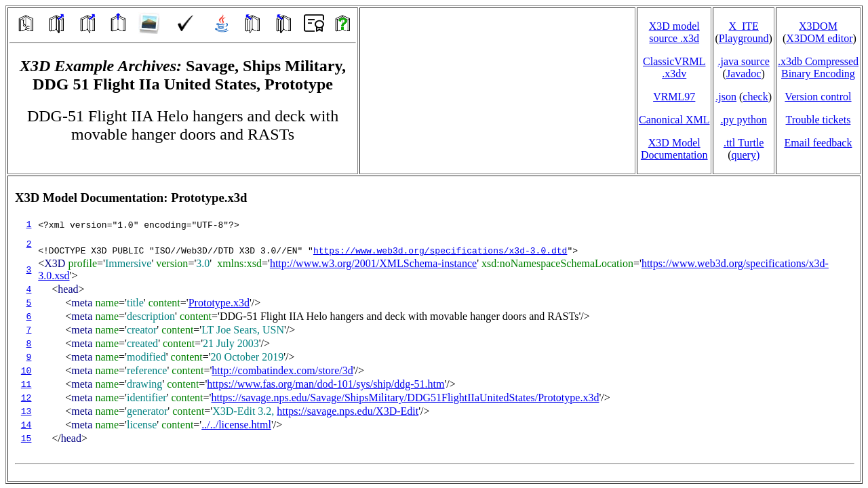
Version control (818, 97)
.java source (743, 61)
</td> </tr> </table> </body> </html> (434, 329)
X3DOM (818, 26)
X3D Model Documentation (674, 149)
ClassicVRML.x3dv (674, 67)
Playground (744, 38)
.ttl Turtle (744, 143)
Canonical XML (674, 120)
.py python (743, 120)
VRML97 (674, 97)
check (755, 97)
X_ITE (743, 26)
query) (745, 155)
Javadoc (744, 74)
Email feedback (818, 143)
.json (726, 97)
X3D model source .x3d (674, 32)
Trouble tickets (818, 120)
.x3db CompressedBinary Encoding (818, 67)
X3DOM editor (819, 38)
